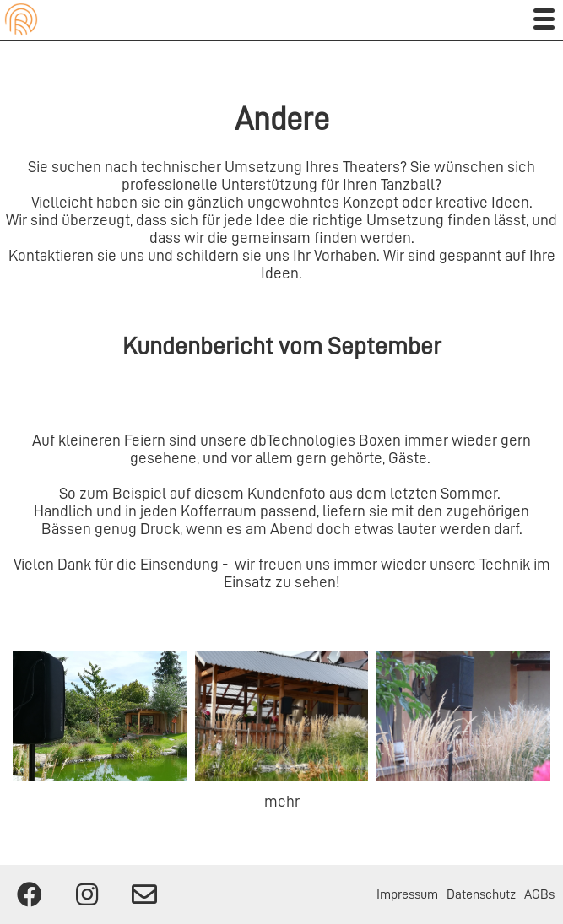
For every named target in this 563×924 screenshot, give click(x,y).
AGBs (539, 894)
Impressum (407, 894)
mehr (282, 801)
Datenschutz (481, 894)
